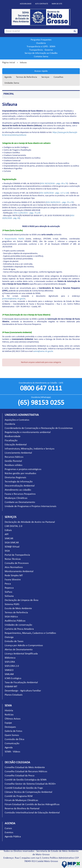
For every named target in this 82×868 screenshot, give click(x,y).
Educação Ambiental (16, 445)
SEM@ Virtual (12, 547)
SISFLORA (10, 662)
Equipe (8, 723)
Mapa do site (57, 4)
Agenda (8, 77)
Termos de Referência (27, 77)
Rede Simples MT (14, 576)
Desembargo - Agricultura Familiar (23, 691)
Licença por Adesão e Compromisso (24, 645)
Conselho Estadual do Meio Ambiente (25, 767)
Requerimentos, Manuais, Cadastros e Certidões (30, 633)
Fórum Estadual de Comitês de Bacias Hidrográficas (32, 804)
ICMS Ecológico (13, 678)
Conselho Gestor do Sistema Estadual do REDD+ (30, 784)
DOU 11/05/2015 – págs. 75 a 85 (27, 213)
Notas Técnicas (13, 559)
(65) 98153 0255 (41, 403)
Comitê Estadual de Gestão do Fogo (24, 788)
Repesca (9, 588)
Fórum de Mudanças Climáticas (21, 800)
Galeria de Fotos (13, 731)
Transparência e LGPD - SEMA (41, 47)
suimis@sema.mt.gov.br (43, 351)
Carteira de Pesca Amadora (19, 629)
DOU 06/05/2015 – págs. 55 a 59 (60, 202)
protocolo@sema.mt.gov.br (14, 299)
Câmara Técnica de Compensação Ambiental (28, 792)
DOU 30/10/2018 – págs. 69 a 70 (54, 184)
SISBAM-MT (11, 687)
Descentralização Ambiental (20, 486)
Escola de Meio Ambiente (18, 608)
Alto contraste (42, 4)
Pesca (8, 584)
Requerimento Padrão (15, 239)
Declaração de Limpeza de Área (22, 600)
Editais (8, 530)
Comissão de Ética (14, 739)
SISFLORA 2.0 (12, 666)
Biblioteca (10, 658)
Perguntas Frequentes (41, 40)
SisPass (8, 592)
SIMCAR (9, 539)
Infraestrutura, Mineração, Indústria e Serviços (30, 449)
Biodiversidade (13, 436)
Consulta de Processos (17, 563)
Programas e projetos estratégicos (23, 469)
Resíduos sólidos (14, 465)
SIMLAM (9, 674)
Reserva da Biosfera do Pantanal (22, 809)
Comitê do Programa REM (19, 796)
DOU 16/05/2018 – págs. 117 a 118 (54, 193)
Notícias (9, 715)
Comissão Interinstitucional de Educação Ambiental (32, 813)
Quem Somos (12, 735)
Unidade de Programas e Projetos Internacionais (30, 506)
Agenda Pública (13, 837)
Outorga (9, 637)
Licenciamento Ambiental (18, 453)
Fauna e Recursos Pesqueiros (20, 494)
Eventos (9, 833)
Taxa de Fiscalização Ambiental (21, 683)
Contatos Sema (41, 57)
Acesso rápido (41, 71)
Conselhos (58, 77)
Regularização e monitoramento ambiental (28, 432)
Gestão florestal (13, 461)
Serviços (45, 77)
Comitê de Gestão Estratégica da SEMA (26, 780)
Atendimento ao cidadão (18, 490)
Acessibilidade (26, 4)
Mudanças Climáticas (16, 498)
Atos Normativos (14, 567)
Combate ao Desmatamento (20, 502)
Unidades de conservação (18, 625)
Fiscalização (11, 441)
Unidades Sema (12, 83)
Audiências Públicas (15, 621)
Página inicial (9, 63)
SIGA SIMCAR (12, 543)
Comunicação (12, 743)
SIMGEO (9, 670)
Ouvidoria (41, 43)
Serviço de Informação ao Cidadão (41, 53)
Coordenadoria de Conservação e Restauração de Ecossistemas (39, 428)
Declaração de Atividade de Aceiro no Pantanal (30, 522)
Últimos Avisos (13, 719)
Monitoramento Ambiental (19, 571)
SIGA (7, 551)
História (9, 711)
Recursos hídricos (14, 457)
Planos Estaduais (14, 695)
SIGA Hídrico (11, 617)
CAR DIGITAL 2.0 (13, 526)
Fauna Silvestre (13, 580)
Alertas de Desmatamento (19, 650)
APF (7, 534)
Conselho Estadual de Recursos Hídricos (26, 772)
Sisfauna (9, 596)
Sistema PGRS (12, 604)
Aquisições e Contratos (17, 420)
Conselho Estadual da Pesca (20, 776)
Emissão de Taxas (14, 641)
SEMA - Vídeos (12, 752)
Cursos (8, 828)
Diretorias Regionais (15, 478)
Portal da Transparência (17, 555)
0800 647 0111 (41, 389)
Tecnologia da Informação (19, 482)
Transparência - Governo (41, 50)
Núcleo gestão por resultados (20, 473)
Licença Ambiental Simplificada (21, 654)
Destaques (10, 727)
